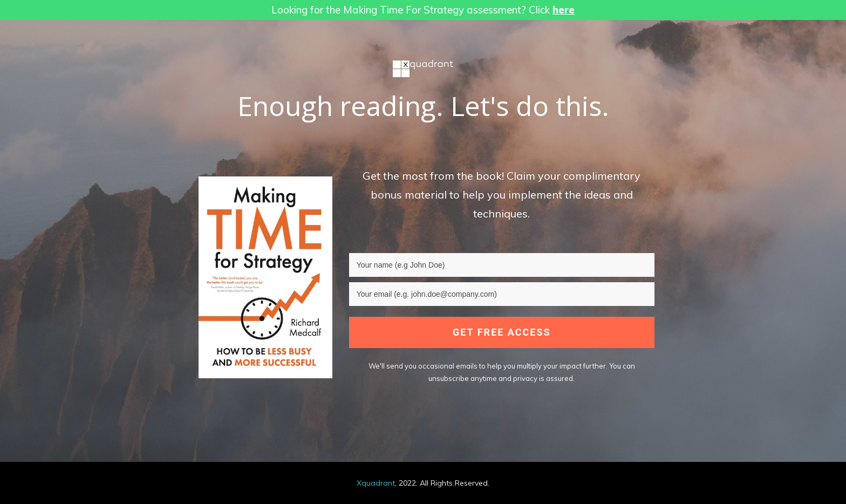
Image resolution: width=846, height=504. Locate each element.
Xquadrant (376, 483)
